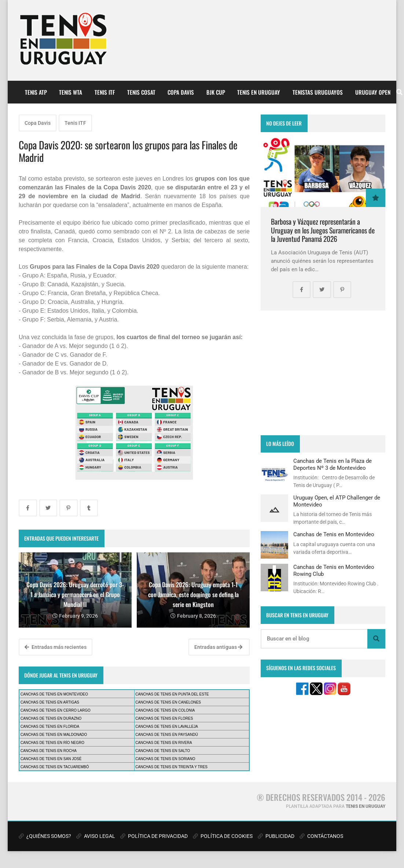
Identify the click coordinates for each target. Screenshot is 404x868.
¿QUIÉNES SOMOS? (45, 836)
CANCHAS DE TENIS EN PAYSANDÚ (167, 735)
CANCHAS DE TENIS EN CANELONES (168, 702)
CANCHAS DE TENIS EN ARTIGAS (50, 702)
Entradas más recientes (56, 647)
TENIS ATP (36, 92)
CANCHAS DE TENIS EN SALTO (163, 751)
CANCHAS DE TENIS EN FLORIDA (50, 727)
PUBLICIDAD (276, 836)
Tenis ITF (75, 123)
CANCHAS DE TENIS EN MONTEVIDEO (54, 694)
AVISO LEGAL (96, 836)
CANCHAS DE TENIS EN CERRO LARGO (56, 710)
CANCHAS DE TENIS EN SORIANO (165, 759)
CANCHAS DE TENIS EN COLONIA (165, 710)
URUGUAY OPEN (373, 92)
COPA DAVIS (181, 92)
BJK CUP (216, 92)
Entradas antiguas (218, 647)
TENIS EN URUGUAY (259, 92)
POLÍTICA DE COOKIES (223, 836)
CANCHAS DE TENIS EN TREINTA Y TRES (171, 767)
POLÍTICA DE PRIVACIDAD (154, 836)
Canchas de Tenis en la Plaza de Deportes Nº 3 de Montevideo (333, 464)
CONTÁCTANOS (321, 836)
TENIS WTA (71, 92)
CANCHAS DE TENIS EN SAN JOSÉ (51, 759)
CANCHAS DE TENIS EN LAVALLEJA (167, 727)
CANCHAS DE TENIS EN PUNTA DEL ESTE (172, 694)
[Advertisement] (323, 373)
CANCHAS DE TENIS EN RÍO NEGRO (52, 743)
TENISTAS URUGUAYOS (318, 92)
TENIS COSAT (141, 92)
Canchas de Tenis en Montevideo (334, 534)
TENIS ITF (105, 92)
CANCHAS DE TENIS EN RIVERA (164, 743)
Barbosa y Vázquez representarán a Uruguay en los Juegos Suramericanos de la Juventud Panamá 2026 (323, 230)
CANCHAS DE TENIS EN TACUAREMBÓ (55, 767)
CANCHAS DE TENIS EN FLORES (164, 718)
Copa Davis (38, 123)
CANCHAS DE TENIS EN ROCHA (49, 751)
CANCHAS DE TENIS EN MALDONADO (54, 735)
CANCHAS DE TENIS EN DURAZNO (51, 718)
